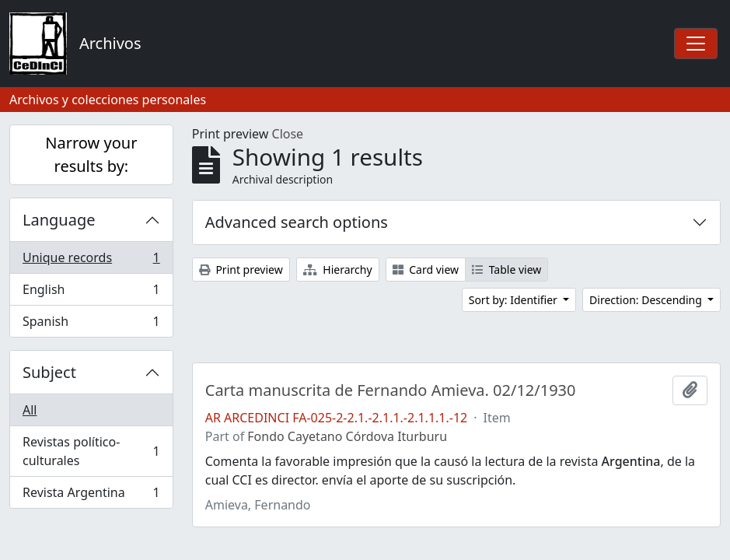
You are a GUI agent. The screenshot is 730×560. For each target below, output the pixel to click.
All (30, 410)
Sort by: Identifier (515, 300)
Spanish (91, 324)
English (91, 293)
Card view (426, 269)
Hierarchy (338, 269)
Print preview (241, 269)
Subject (49, 372)
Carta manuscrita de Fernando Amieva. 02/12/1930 (391, 390)
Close (288, 134)
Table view (506, 269)
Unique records (91, 261)
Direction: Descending (647, 300)
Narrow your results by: (91, 154)
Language (59, 220)
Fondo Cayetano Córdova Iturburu (347, 436)
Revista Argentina (91, 495)
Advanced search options (297, 222)
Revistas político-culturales (91, 451)
